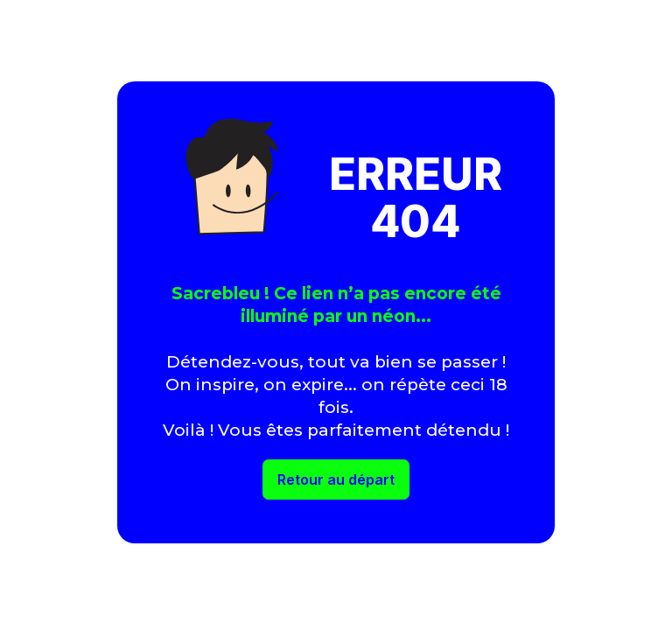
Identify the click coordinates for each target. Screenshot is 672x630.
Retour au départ (336, 479)
